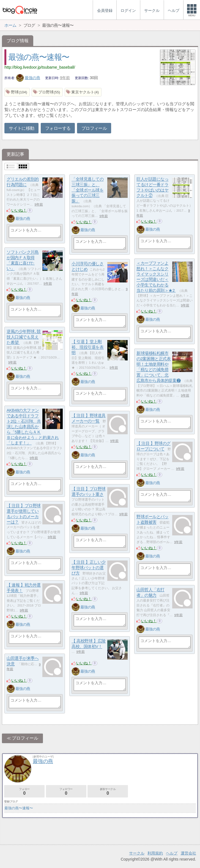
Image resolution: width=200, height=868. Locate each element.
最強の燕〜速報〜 (39, 57)
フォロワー (66, 792)
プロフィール (94, 128)
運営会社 (188, 853)
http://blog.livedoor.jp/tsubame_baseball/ (40, 67)
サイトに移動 (21, 128)
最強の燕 (28, 78)
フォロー (24, 792)
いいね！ (19, 210)
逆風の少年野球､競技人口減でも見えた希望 (24, 337)
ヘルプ (172, 853)
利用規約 (155, 853)
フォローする (58, 128)
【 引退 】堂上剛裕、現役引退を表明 (87, 347)
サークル (137, 853)
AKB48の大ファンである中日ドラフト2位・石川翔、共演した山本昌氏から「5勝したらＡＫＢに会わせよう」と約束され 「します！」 (33, 427)
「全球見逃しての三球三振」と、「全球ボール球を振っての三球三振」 (87, 190)
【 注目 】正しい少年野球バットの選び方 (89, 568)
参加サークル (108, 792)
